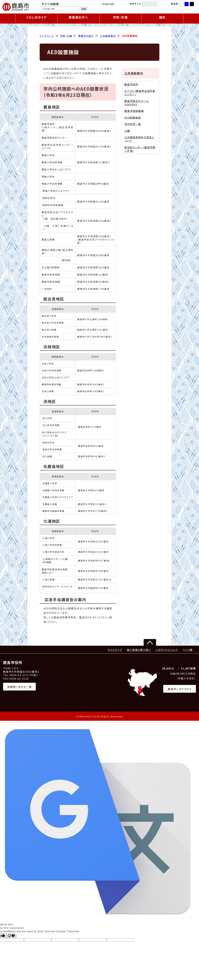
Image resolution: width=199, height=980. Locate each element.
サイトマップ (115, 650)
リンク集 (188, 650)
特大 (155, 4)
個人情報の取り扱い (139, 650)
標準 (144, 4)
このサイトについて (167, 650)
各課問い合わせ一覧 (19, 687)
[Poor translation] (11, 936)
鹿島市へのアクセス (180, 689)
